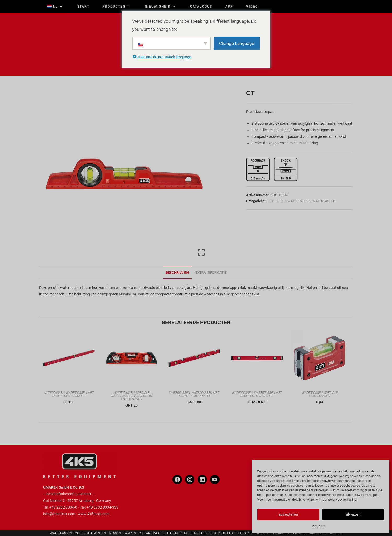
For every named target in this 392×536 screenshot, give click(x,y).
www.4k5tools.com (94, 514)
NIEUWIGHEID (142, 396)
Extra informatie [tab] (211, 273)
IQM (320, 402)
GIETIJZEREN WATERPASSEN (289, 201)
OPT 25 (132, 405)
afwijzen (353, 514)
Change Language (237, 43)
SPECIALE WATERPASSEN (130, 394)
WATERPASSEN (324, 201)
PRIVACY (318, 526)
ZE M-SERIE (257, 402)
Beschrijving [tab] (178, 273)
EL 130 (69, 402)
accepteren (288, 514)
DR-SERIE (194, 402)
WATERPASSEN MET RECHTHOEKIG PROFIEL (73, 394)
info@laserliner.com (59, 514)
